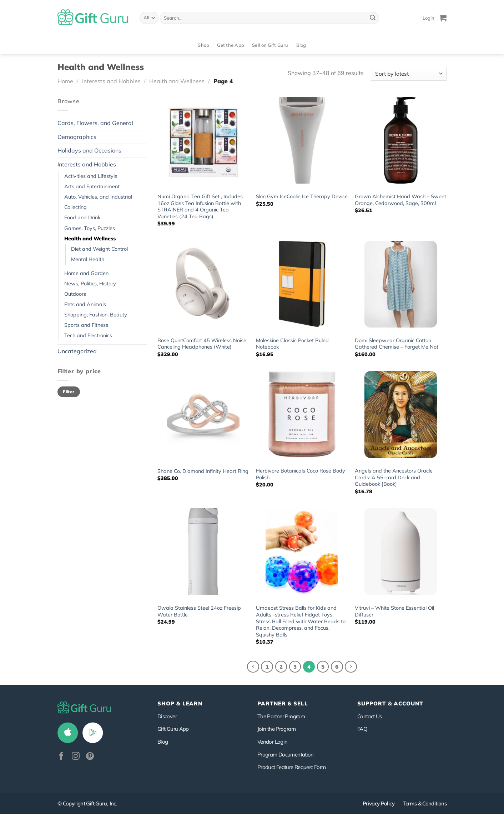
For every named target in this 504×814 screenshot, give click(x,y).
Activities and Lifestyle (91, 176)
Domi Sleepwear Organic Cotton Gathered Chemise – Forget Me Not (397, 344)
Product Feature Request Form (291, 767)
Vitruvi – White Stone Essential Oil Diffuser (394, 611)
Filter (69, 392)
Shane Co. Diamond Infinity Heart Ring (203, 471)
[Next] (351, 667)
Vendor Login (272, 742)
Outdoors (75, 294)
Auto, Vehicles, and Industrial (98, 197)
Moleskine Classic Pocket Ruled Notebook (292, 344)
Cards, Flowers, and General (95, 123)
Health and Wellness (177, 81)
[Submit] (373, 18)
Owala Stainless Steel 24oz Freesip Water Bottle (199, 611)
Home (65, 81)
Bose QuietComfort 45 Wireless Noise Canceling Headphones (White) (202, 344)
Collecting (75, 207)
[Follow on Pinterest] (90, 757)
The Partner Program (281, 716)
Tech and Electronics (88, 335)
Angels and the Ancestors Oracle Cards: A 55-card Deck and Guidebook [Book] (394, 477)
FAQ (362, 729)
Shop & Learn (180, 703)
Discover (167, 716)
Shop (203, 45)
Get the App (231, 45)
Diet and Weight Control (99, 249)
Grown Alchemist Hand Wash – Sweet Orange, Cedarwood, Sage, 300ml (400, 200)
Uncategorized (77, 351)
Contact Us (370, 716)
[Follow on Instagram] (76, 757)
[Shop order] (409, 74)
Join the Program (276, 729)
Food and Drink (82, 218)
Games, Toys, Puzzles (90, 228)
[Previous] (253, 667)
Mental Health (88, 259)
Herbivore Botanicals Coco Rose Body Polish (301, 474)
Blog (301, 45)
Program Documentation (286, 755)
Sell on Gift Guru (270, 45)
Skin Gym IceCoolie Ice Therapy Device (302, 196)
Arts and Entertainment (92, 186)
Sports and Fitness (86, 325)
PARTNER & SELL (283, 703)
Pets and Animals (85, 304)
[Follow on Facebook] (61, 757)
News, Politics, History (90, 284)
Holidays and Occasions (89, 150)
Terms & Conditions (425, 803)
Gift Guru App (173, 729)
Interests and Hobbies (111, 81)
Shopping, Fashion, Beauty (96, 315)
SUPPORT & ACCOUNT (390, 703)
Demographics (77, 137)
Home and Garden (86, 273)
